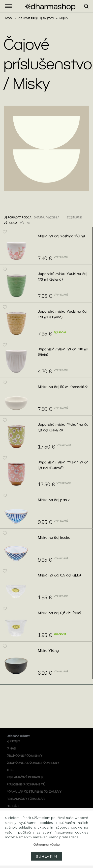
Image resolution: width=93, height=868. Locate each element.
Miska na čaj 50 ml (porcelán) (63, 387)
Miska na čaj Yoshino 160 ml (62, 236)
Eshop (10, 6)
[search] (89, 12)
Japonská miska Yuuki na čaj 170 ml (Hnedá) (63, 314)
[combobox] (49, 219)
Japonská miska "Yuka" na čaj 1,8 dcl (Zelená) (64, 427)
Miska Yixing (48, 651)
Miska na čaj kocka (54, 538)
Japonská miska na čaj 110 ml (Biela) (63, 352)
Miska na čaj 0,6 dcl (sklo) (60, 613)
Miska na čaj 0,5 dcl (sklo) (60, 575)
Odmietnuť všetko (47, 845)
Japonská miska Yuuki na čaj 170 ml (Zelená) (63, 277)
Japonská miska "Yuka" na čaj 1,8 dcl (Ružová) (64, 465)
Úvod (8, 18)
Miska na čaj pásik (54, 500)
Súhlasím (47, 856)
